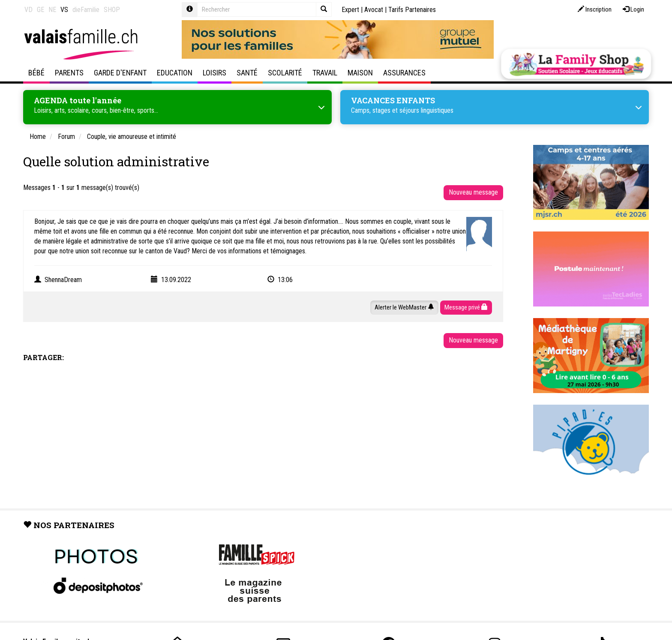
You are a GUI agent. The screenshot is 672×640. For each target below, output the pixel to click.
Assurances (404, 73)
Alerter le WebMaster (404, 307)
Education (175, 73)
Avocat (374, 10)
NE (52, 10)
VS (64, 10)
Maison (360, 73)
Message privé (466, 307)
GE (40, 10)
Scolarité (285, 73)
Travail (325, 73)
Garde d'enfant (120, 73)
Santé (247, 73)
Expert (350, 10)
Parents (69, 73)
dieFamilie (86, 10)
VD (28, 10)
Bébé (36, 73)
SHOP (112, 10)
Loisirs (214, 73)
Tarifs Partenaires (412, 10)
